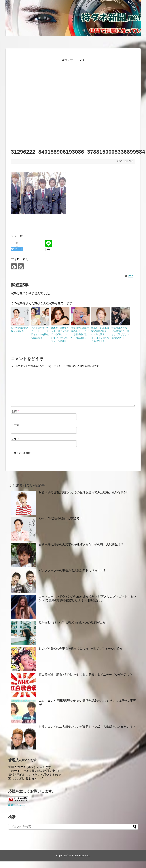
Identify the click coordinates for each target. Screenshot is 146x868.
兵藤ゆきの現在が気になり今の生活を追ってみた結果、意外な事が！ (84, 492)
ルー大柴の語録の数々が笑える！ (20, 330)
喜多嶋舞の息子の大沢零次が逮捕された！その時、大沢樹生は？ (81, 544)
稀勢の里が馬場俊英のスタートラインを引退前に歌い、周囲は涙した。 (80, 334)
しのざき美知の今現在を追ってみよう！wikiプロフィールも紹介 (81, 649)
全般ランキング (17, 805)
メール (16, 425)
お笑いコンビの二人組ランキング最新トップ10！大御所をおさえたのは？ (87, 727)
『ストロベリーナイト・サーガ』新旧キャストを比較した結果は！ (40, 333)
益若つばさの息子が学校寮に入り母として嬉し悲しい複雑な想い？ (120, 333)
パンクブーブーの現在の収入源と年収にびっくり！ (72, 570)
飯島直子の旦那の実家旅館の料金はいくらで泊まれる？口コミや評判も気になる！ (100, 334)
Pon (130, 276)
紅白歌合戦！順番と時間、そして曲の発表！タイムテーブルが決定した (86, 675)
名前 (15, 411)
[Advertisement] (45, 102)
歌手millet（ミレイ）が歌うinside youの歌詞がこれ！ (74, 623)
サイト (15, 438)
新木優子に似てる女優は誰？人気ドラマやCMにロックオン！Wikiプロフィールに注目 (60, 334)
